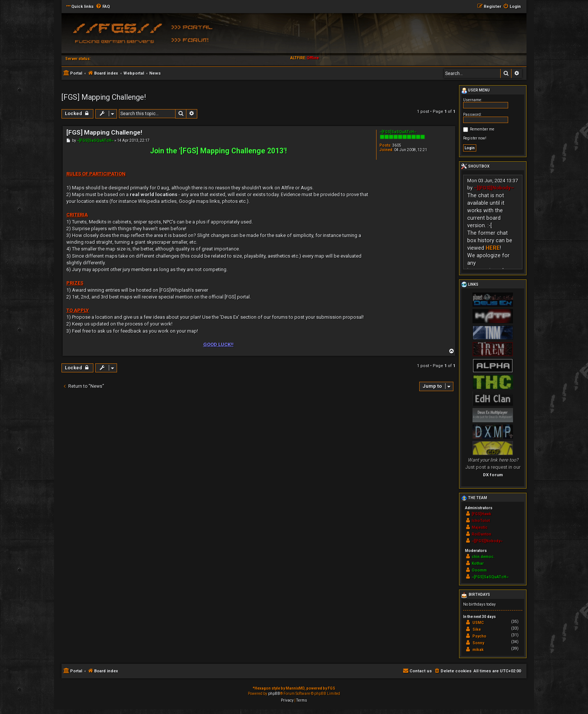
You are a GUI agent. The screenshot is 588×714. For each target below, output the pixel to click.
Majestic (480, 527)
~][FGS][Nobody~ (494, 188)
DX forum (493, 475)
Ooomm (479, 570)
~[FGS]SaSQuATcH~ (398, 132)
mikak (478, 650)
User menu (475, 91)
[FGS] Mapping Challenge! (104, 97)
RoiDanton (481, 534)
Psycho (479, 636)
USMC (478, 623)
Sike (477, 629)
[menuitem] (103, 7)
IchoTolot (481, 521)
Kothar (478, 563)
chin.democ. (483, 557)
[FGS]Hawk (481, 514)
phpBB (274, 694)
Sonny (478, 643)
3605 (397, 145)
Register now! (475, 138)
